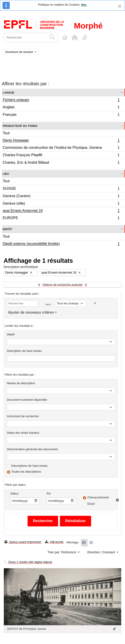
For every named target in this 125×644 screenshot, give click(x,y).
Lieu (6, 174)
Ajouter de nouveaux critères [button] (31, 312)
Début (14, 494)
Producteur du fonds (20, 126)
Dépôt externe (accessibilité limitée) (61, 244)
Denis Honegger (61, 141)
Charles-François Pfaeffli (61, 156)
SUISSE (61, 189)
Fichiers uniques (61, 100)
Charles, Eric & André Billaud (61, 163)
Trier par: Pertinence (62, 552)
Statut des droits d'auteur (23, 433)
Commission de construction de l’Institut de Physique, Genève (61, 148)
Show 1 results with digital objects (28, 562)
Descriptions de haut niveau (29, 466)
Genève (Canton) (61, 197)
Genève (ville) (61, 204)
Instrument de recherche (23, 416)
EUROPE (61, 218)
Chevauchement (98, 497)
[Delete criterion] (95, 303)
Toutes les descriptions (26, 472)
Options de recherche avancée (62, 285)
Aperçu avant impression (23, 542)
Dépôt (11, 334)
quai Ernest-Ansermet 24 (61, 211)
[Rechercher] (25, 37)
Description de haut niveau (24, 351)
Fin (49, 494)
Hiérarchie (54, 542)
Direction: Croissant (101, 552)
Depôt (7, 229)
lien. (84, 5)
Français (61, 115)
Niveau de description (21, 383)
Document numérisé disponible (27, 400)
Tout (6, 133)
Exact (91, 504)
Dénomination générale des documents (32, 449)
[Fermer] (120, 6)
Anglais (61, 108)
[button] (75, 38)
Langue (8, 92)
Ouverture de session (20, 52)
